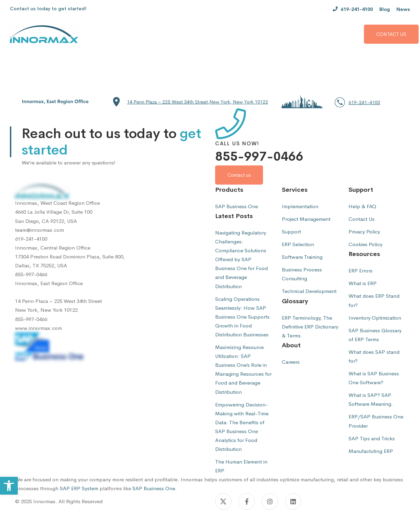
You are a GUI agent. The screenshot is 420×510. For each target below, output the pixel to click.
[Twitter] (223, 501)
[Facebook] (247, 501)
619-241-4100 (31, 239)
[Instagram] (270, 501)
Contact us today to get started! (48, 9)
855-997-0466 (259, 157)
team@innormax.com (40, 230)
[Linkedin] (293, 501)
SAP (65, 488)
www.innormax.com (38, 328)
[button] (210, 102)
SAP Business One (154, 488)
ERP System (85, 488)
